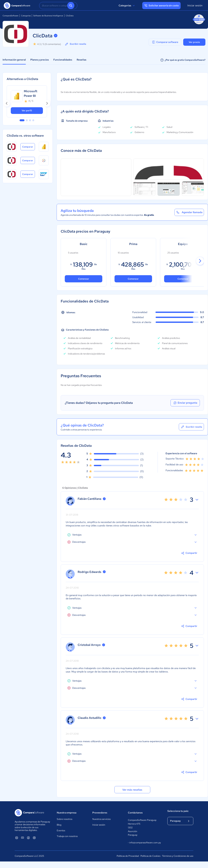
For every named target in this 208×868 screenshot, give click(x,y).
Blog (59, 825)
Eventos (61, 830)
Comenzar (133, 279)
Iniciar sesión (195, 5)
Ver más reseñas (132, 790)
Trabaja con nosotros (67, 836)
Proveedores (100, 813)
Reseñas (81, 60)
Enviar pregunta (185, 403)
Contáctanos (135, 813)
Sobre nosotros (65, 819)
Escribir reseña (75, 44)
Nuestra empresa (67, 813)
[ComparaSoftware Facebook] (28, 838)
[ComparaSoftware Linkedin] (17, 838)
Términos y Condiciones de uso (178, 856)
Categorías (127, 6)
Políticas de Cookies (150, 856)
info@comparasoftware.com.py (144, 843)
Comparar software (165, 42)
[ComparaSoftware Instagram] (34, 838)
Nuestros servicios (101, 819)
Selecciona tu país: (178, 811)
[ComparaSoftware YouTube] (23, 838)
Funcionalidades (63, 60)
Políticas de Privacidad (128, 856)
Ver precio (194, 42)
